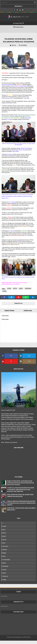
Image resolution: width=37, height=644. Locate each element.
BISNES (21, 288)
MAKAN (4, 553)
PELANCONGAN (6, 560)
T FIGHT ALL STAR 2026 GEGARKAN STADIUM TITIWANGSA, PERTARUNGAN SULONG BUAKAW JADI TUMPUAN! (21, 490)
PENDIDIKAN (28, 288)
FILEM (4, 543)
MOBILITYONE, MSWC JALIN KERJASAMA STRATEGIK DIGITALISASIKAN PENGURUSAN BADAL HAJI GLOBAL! (21, 483)
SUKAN (4, 573)
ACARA (9, 288)
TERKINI (4, 291)
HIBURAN (4, 550)
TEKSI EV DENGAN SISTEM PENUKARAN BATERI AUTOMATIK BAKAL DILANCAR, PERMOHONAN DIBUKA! (21, 503)
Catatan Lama (28, 310)
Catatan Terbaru (9, 310)
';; (2, 523)
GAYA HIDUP (5, 546)
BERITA (15, 288)
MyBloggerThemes (18, 638)
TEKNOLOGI (5, 576)
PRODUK (4, 570)
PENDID (4, 563)
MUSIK (4, 556)
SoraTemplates (17, 637)
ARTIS (4, 530)
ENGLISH (4, 540)
